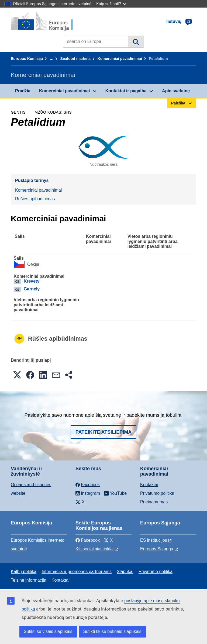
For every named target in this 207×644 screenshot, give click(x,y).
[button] (17, 375)
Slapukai (125, 572)
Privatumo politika (157, 493)
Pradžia (23, 91)
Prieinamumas (154, 502)
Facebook (88, 540)
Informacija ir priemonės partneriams (77, 572)
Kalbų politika (24, 572)
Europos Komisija (27, 59)
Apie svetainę (176, 91)
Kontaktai (149, 485)
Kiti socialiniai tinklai (94, 549)
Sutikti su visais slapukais (48, 631)
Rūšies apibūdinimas (35, 199)
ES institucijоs (154, 540)
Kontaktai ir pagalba (126, 91)
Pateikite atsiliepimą (103, 432)
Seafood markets (76, 59)
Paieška (136, 42)
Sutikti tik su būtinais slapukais (112, 631)
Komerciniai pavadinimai (120, 59)
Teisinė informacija (29, 580)
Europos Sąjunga (157, 549)
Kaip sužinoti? (111, 4)
